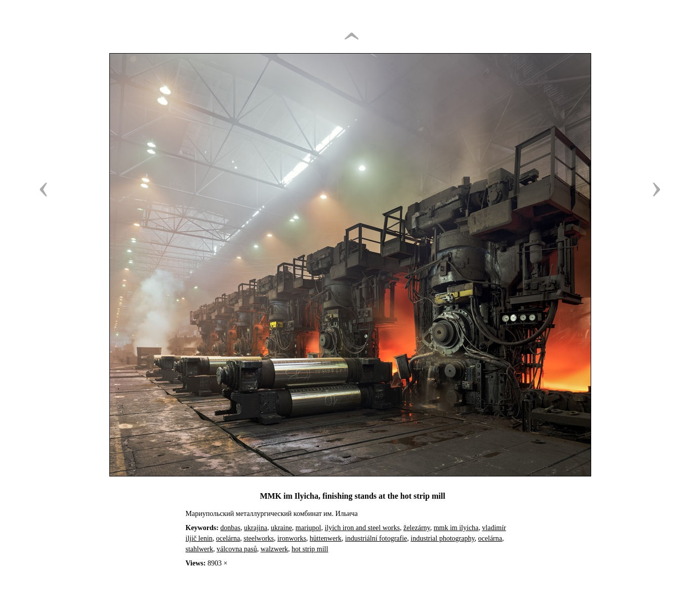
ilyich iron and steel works (362, 528)
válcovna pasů (237, 549)
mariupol (308, 528)
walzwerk (274, 549)
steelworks (259, 538)
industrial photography (442, 538)
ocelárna (228, 538)
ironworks (292, 538)
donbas (230, 528)
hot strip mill (310, 549)
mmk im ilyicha (456, 528)
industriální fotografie (376, 538)
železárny (417, 528)
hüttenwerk (326, 538)
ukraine (281, 528)
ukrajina (256, 528)
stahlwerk (199, 549)
